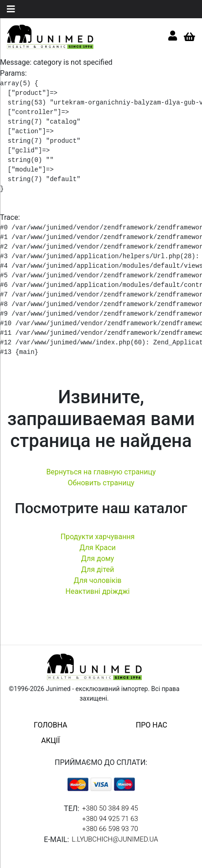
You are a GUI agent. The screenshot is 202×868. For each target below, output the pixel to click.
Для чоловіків (98, 580)
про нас (152, 725)
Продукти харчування (98, 537)
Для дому (98, 559)
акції (50, 741)
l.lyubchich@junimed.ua (115, 839)
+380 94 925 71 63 (110, 819)
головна (50, 725)
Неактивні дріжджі (97, 591)
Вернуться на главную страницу (101, 472)
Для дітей (98, 569)
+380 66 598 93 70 (110, 829)
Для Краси (98, 548)
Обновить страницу (101, 483)
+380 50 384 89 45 (110, 808)
